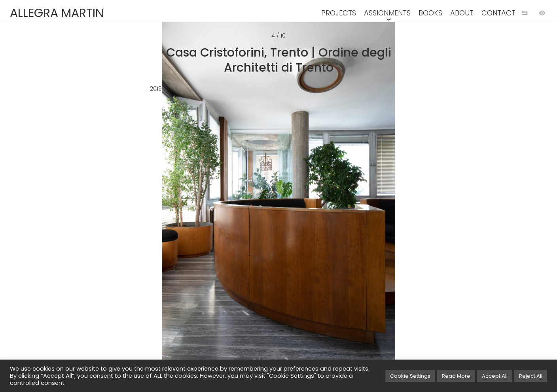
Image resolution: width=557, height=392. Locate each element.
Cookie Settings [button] (410, 376)
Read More (456, 376)
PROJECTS (339, 13)
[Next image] (418, 209)
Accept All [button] (495, 376)
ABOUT (462, 13)
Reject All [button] (531, 376)
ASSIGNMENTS (387, 13)
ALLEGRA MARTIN (57, 13)
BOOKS (430, 13)
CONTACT (498, 13)
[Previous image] (139, 209)
